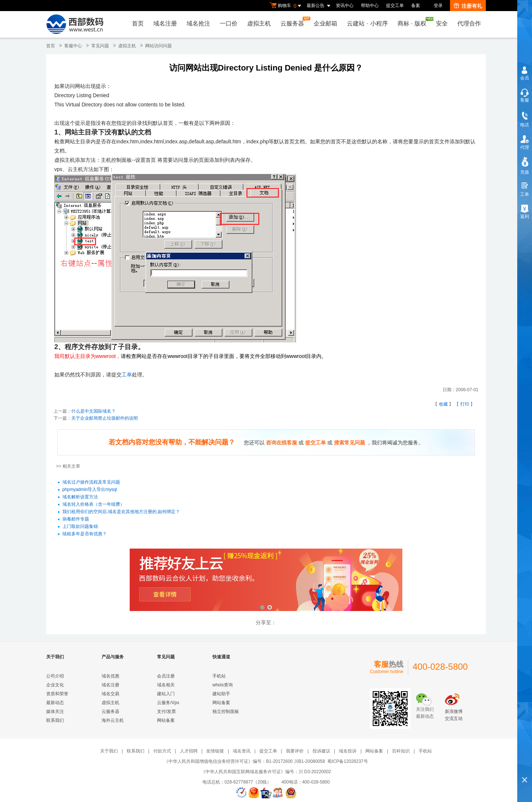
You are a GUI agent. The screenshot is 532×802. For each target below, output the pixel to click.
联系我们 (55, 720)
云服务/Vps (168, 703)
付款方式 (162, 751)
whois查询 (223, 685)
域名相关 (166, 685)
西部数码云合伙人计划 (266, 581)
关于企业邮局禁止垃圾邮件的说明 (105, 418)
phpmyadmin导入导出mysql (90, 490)
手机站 (219, 676)
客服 (525, 100)
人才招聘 (189, 751)
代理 (525, 147)
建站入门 (166, 694)
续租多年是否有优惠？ (85, 534)
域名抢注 (198, 23)
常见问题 (100, 46)
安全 (442, 23)
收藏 (443, 404)
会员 (525, 78)
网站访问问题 (158, 46)
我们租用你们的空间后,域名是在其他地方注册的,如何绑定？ (121, 512)
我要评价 (295, 751)
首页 (138, 23)
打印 (465, 404)
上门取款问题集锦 (80, 527)
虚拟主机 (259, 23)
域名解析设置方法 (80, 497)
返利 (525, 216)
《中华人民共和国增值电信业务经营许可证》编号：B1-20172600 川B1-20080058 (244, 761)
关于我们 (109, 751)
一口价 (229, 23)
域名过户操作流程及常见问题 (91, 482)
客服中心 (73, 46)
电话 (525, 125)
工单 (127, 375)
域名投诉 (348, 751)
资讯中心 (345, 6)
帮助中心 (370, 6)
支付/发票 (166, 711)
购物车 (286, 6)
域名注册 (165, 23)
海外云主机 (113, 720)
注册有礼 (468, 6)
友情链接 (215, 751)
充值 (525, 172)
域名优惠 (110, 676)
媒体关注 (55, 711)
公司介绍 (55, 676)
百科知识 (401, 751)
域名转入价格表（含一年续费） (93, 505)
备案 (416, 6)
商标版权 (414, 22)
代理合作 (469, 23)
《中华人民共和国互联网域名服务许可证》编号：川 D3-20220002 (266, 772)
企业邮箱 (325, 23)
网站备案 (166, 720)
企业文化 (55, 685)
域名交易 (110, 694)
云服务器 (294, 22)
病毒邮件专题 (76, 519)
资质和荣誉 (57, 694)
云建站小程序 (367, 23)
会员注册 (166, 676)
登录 (438, 6)
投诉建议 (321, 751)
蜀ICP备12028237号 (347, 761)
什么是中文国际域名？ (93, 411)
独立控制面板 (226, 711)
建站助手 (221, 694)
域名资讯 (242, 751)
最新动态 (55, 703)
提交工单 (395, 6)
